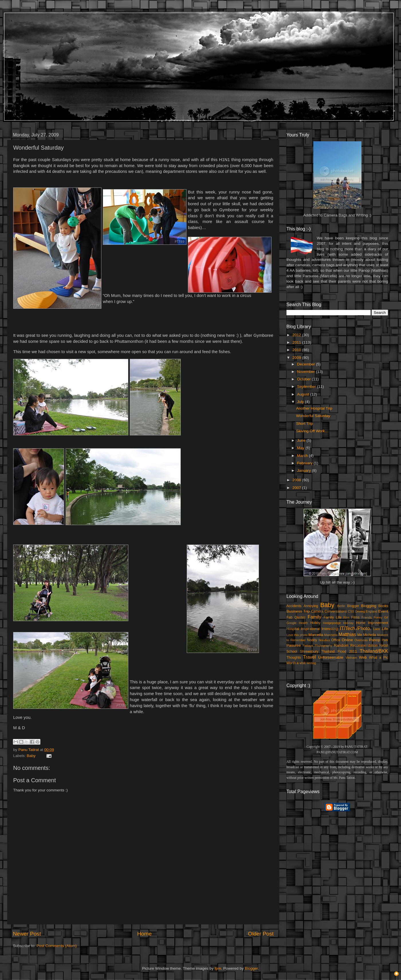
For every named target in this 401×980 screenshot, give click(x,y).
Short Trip (305, 424)
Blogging (369, 606)
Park (385, 640)
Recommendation (364, 645)
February (305, 463)
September (307, 387)
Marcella (316, 635)
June (302, 440)
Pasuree (294, 645)
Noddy (312, 640)
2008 (297, 480)
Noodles (324, 640)
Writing (311, 663)
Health (303, 623)
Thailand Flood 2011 (339, 652)
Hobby (315, 623)
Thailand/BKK (374, 651)
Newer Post (27, 934)
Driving (360, 611)
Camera (317, 611)
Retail (384, 645)
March (303, 456)
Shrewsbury (309, 652)
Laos (377, 629)
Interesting (330, 629)
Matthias (347, 634)
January (304, 471)
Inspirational (310, 629)
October (304, 379)
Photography (324, 645)
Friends (367, 617)
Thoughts (294, 658)
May (301, 448)
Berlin (341, 606)
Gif (386, 617)
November (306, 372)
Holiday (348, 623)
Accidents (294, 606)
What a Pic (379, 658)
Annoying (311, 606)
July (301, 402)
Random (341, 645)
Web (363, 657)
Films (355, 617)
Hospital (293, 629)
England (371, 611)
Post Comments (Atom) (57, 946)
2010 (297, 350)
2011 (297, 342)
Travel (309, 657)
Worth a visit (296, 663)
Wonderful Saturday (313, 416)
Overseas (361, 640)
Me (360, 635)
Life (385, 629)
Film (346, 617)
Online (347, 640)
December (306, 364)
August (304, 394)
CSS (351, 611)
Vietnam (351, 658)
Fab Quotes (296, 617)
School (292, 652)
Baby (31, 756)
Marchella (331, 635)
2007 (297, 488)
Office (336, 640)
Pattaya (308, 645)
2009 (297, 358)
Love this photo (297, 635)
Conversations (336, 611)
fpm (218, 968)
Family (314, 617)
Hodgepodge (332, 623)
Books (383, 606)
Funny (378, 617)
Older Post (261, 934)
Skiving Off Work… (312, 431)
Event (383, 611)
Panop (375, 640)
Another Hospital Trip (314, 408)
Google (291, 623)
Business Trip (298, 611)
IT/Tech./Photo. (356, 628)
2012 (297, 335)
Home (144, 934)
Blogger (353, 606)
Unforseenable (331, 657)
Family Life (333, 617)
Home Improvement (372, 623)
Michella (370, 635)
